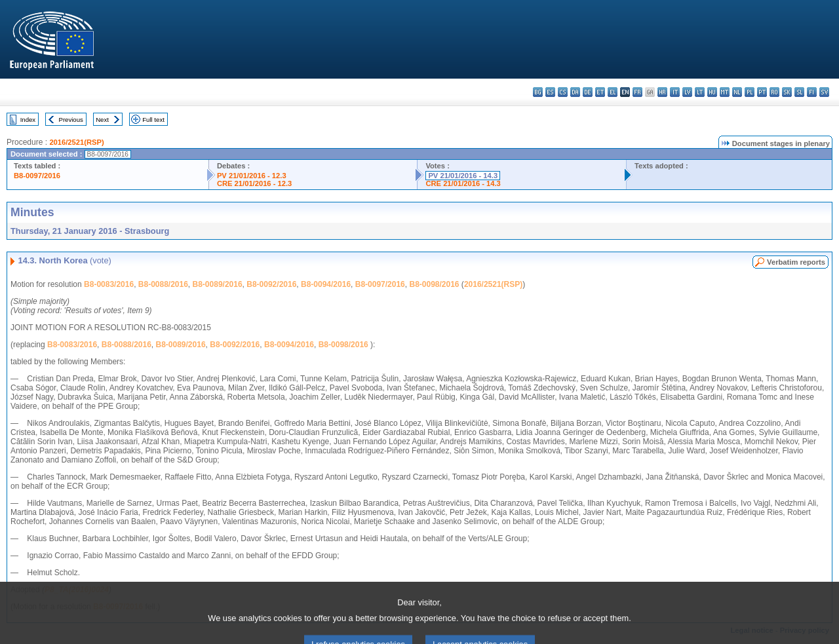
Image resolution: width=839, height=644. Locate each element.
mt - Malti (725, 92)
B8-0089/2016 (218, 284)
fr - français (637, 92)
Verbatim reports (796, 262)
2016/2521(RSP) (76, 142)
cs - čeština (563, 92)
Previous (71, 120)
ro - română (774, 92)
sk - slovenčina (787, 92)
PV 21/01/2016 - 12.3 (252, 176)
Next (102, 120)
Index (28, 120)
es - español (550, 92)
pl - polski (750, 92)
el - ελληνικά (613, 92)
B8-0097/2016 (37, 176)
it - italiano (675, 92)
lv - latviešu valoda (687, 92)
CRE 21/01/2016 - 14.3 (463, 183)
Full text (153, 120)
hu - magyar (712, 92)
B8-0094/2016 (326, 284)
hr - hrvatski (662, 92)
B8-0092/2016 (271, 284)
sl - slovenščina (799, 92)
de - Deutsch (588, 92)
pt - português (762, 92)
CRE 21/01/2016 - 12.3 (254, 183)
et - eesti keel (600, 92)
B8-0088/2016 (163, 284)
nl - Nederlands (737, 92)
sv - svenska (824, 92)
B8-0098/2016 (434, 284)
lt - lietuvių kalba (700, 92)
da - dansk (575, 92)
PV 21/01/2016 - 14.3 (463, 176)
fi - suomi (812, 92)
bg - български (538, 92)
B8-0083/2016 (109, 284)
